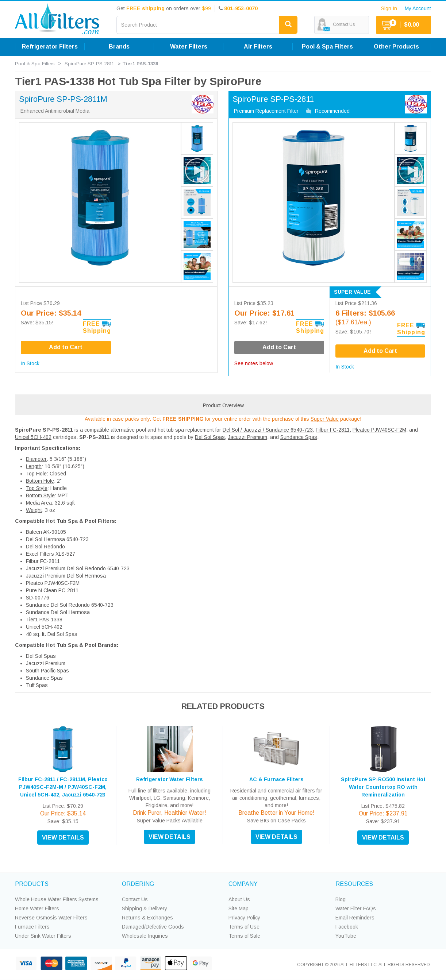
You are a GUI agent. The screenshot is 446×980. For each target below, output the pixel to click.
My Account (418, 8)
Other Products (396, 47)
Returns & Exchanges (147, 918)
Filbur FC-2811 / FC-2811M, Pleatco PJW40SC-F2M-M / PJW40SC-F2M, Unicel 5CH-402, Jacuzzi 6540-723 (63, 787)
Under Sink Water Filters (43, 936)
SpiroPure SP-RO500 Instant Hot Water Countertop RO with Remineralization (383, 787)
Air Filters (258, 47)
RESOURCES (354, 884)
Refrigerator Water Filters (170, 779)
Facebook (347, 927)
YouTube (346, 936)
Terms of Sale (244, 936)
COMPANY (243, 884)
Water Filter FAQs (356, 908)
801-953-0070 (241, 8)
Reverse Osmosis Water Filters (51, 918)
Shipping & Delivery (145, 908)
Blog (341, 899)
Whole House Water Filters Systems (57, 899)
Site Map (239, 908)
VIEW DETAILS (63, 838)
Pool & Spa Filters (327, 47)
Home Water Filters (37, 908)
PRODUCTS (32, 884)
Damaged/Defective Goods (153, 927)
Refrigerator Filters (50, 47)
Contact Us (135, 899)
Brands (119, 47)
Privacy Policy (244, 918)
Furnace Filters (32, 927)
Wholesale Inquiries (145, 936)
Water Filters (189, 47)
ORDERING (138, 884)
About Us (239, 899)
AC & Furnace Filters (276, 779)
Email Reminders (355, 918)
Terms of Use (244, 927)
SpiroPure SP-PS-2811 (89, 64)
